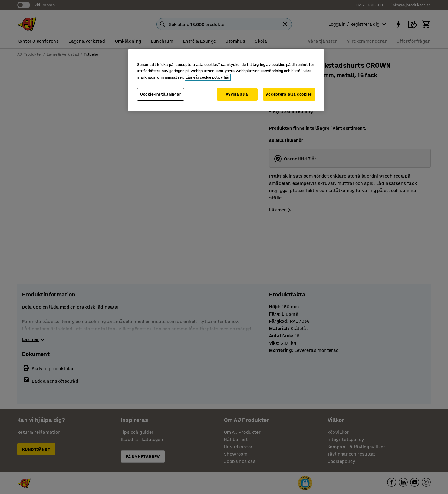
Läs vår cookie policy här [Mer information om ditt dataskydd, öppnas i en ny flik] (208, 77)
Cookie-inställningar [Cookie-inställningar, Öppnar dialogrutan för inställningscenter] (161, 94)
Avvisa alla (237, 94)
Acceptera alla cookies (289, 94)
